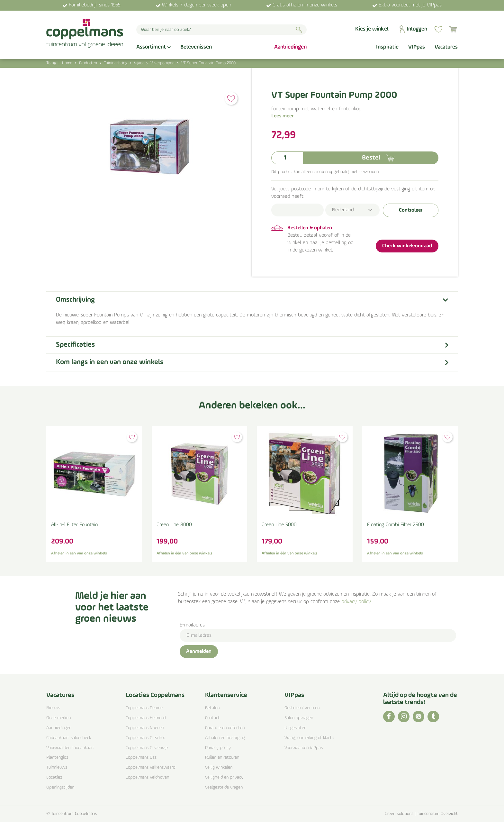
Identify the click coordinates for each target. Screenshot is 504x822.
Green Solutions (399, 814)
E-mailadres (192, 625)
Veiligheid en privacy (224, 777)
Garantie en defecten (225, 728)
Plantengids (57, 758)
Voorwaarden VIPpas (304, 748)
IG (404, 717)
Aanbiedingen (59, 728)
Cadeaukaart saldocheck (69, 738)
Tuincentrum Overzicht (437, 814)
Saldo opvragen (299, 718)
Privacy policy (218, 748)
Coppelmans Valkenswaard (150, 767)
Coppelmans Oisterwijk (147, 748)
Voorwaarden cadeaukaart (70, 748)
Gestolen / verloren (302, 708)
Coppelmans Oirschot (146, 738)
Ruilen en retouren (222, 758)
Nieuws (53, 708)
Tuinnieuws (57, 767)
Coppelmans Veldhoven (147, 777)
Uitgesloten (295, 728)
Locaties (54, 777)
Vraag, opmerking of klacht (310, 738)
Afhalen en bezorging (225, 738)
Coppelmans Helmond (146, 718)
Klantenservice (226, 695)
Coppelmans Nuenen (145, 728)
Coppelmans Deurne (144, 708)
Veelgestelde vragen (224, 787)
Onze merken (59, 718)
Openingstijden (60, 787)
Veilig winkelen (219, 767)
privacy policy (356, 602)
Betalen (212, 708)
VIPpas (294, 695)
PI (419, 717)
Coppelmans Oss (141, 758)
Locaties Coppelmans (155, 695)
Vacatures (60, 695)
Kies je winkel (372, 29)
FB (389, 717)
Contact (212, 718)
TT (433, 717)
